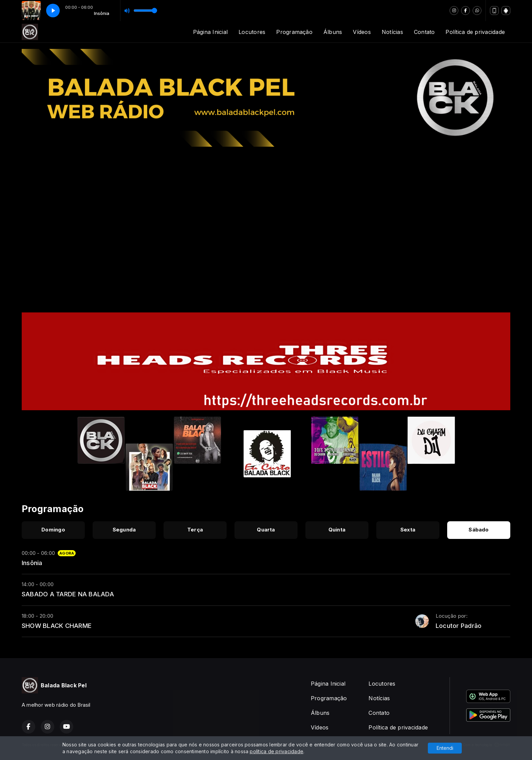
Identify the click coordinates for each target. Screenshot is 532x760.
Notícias (392, 32)
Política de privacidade (475, 32)
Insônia (32, 563)
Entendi (445, 748)
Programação (294, 32)
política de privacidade (277, 751)
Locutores (252, 32)
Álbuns (333, 32)
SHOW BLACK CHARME (57, 626)
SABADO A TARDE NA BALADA (68, 594)
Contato (424, 32)
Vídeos (362, 32)
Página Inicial (210, 32)
